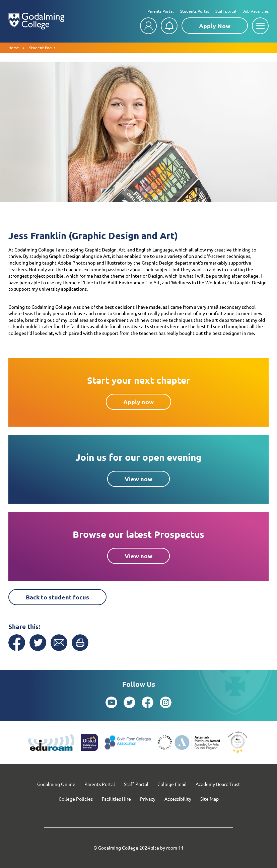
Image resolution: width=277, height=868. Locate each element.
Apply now (138, 402)
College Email (172, 784)
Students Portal (194, 11)
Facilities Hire (116, 799)
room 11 (175, 848)
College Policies (76, 799)
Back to (57, 597)
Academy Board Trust (218, 784)
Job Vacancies (256, 11)
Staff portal (226, 11)
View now (138, 479)
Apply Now (215, 26)
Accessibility (178, 799)
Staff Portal (136, 784)
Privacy (148, 799)
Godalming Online (56, 784)
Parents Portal (160, 11)
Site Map (210, 799)
